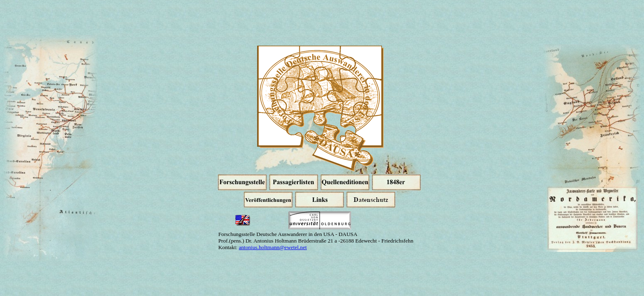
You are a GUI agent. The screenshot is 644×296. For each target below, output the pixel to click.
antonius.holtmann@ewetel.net (273, 247)
